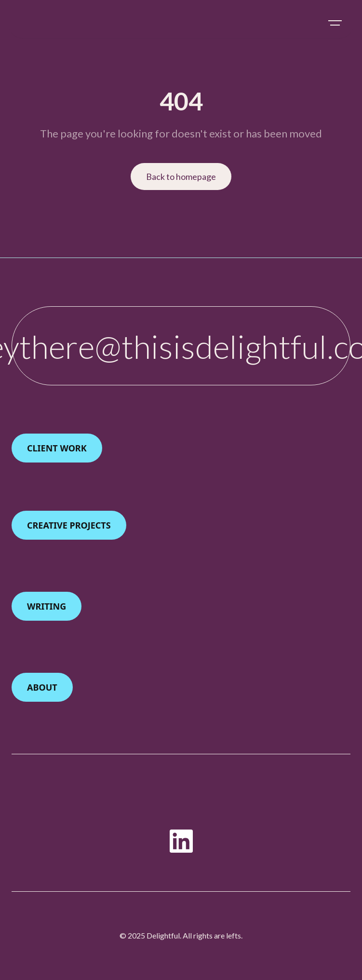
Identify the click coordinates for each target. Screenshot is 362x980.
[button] (335, 23)
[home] (18, 23)
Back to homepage (181, 177)
